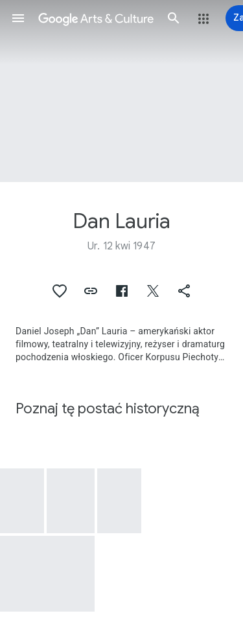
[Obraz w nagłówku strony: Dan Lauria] (121, 91)
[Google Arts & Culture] (96, 18)
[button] (18, 18)
